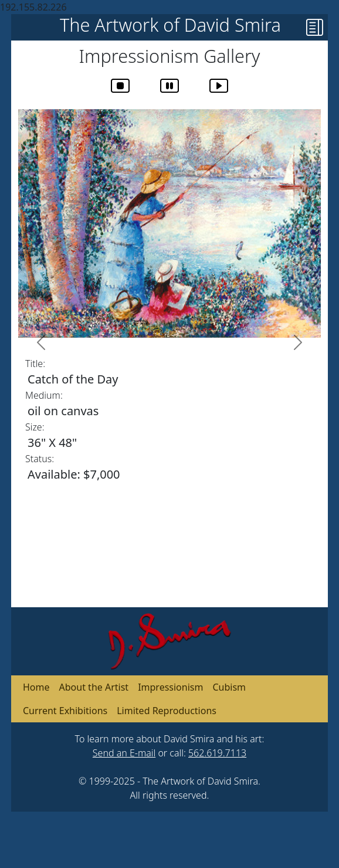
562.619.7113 (217, 753)
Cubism (229, 687)
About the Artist (94, 687)
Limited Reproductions (167, 711)
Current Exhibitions (65, 711)
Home (36, 687)
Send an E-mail (124, 753)
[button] (317, 30)
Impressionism (170, 687)
